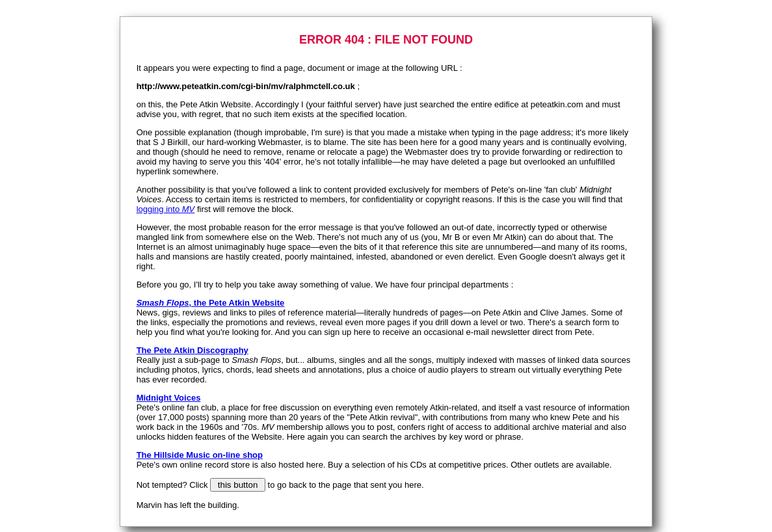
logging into (166, 209)
